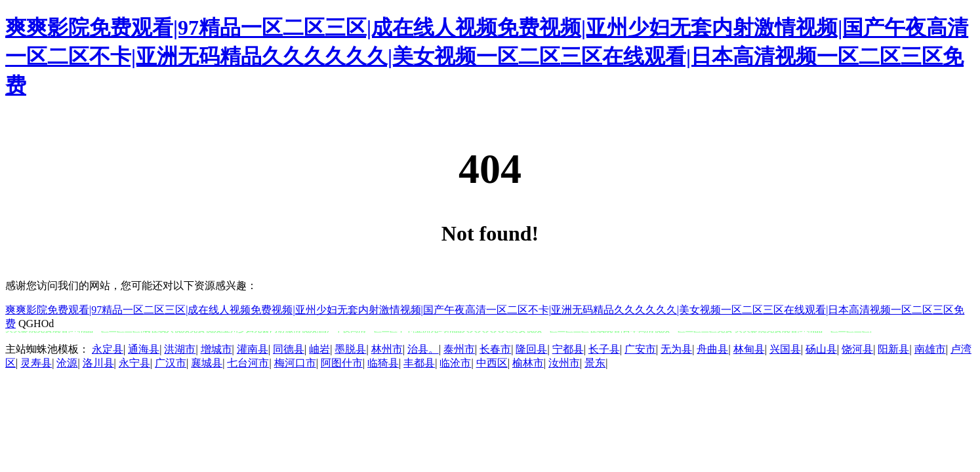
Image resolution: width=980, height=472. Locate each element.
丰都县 (419, 363)
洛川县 (98, 363)
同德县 (289, 349)
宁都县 (568, 349)
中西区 (492, 363)
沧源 (67, 363)
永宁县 (134, 363)
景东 (595, 363)
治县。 (423, 349)
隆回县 (531, 349)
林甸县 (749, 349)
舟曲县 (712, 349)
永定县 (108, 349)
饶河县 (857, 349)
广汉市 (171, 363)
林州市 (387, 349)
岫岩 (319, 349)
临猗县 (383, 363)
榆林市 (528, 363)
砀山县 (821, 349)
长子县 (604, 349)
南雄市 (930, 349)
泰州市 (459, 349)
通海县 (144, 349)
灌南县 (253, 349)
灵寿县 (36, 363)
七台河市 (248, 363)
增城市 (216, 349)
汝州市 (564, 363)
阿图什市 (342, 363)
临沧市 (455, 363)
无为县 (676, 349)
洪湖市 (180, 349)
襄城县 (207, 363)
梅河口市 (295, 363)
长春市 (495, 349)
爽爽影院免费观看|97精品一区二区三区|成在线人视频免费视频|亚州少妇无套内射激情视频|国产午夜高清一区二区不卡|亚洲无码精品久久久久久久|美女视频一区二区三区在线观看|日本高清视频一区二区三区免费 (487, 56)
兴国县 (785, 349)
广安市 (640, 349)
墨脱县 (350, 349)
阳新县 (893, 349)
